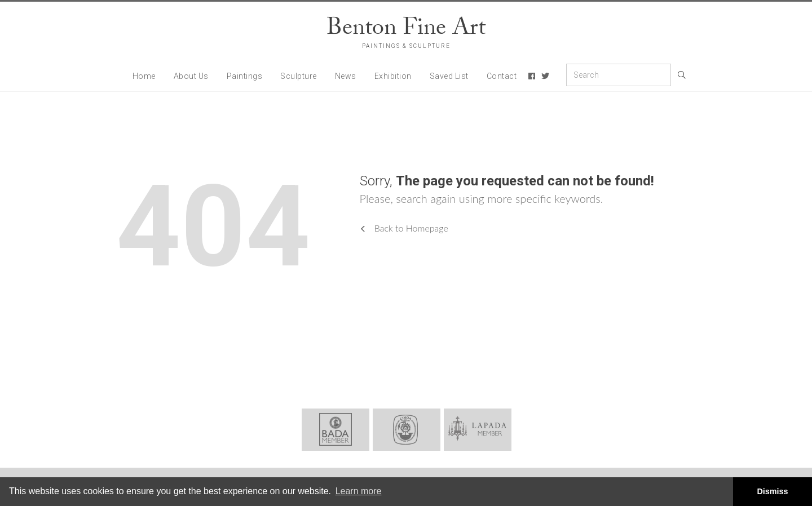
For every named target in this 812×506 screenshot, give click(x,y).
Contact (502, 76)
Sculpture (299, 76)
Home (144, 76)
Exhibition (393, 76)
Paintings (245, 76)
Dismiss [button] (772, 491)
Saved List (449, 76)
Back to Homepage (404, 228)
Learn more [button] (359, 491)
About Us (191, 76)
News (346, 76)
